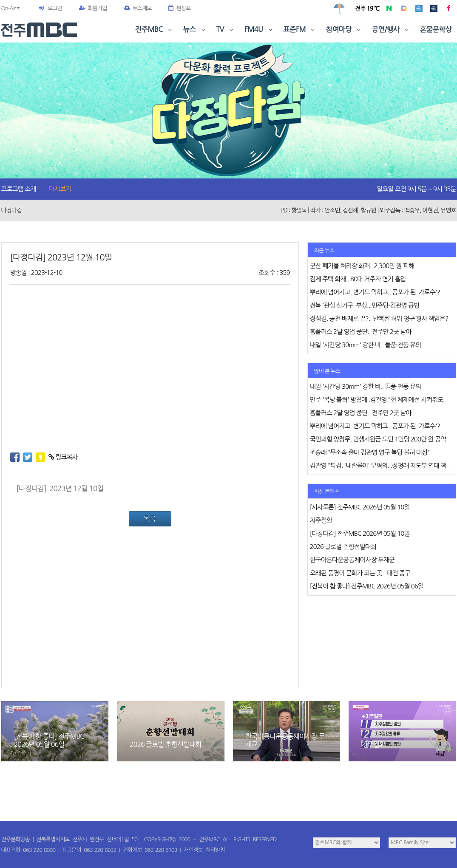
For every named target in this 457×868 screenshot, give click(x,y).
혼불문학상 (436, 30)
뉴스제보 (138, 8)
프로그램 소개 (19, 189)
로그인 (55, 8)
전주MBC (155, 30)
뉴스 (195, 30)
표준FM (300, 30)
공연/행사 (391, 30)
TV (225, 30)
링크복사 (63, 457)
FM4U (259, 30)
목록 (150, 519)
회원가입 (93, 8)
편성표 (179, 8)
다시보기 (60, 189)
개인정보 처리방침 (204, 850)
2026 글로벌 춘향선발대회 (165, 744)
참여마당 (344, 30)
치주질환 (373, 744)
